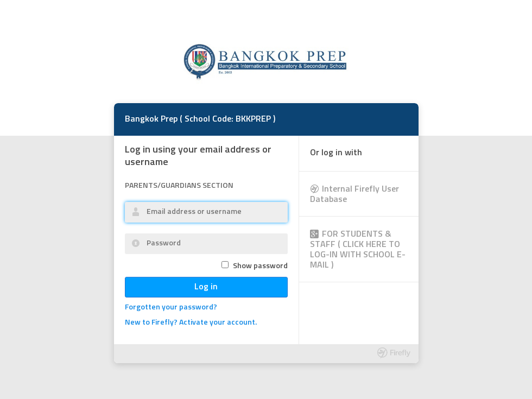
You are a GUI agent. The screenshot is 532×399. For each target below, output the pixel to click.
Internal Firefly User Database (354, 195)
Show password (260, 266)
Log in (206, 287)
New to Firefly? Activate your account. (191, 323)
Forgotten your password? (171, 308)
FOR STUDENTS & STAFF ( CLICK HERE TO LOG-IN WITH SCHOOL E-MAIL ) (358, 250)
